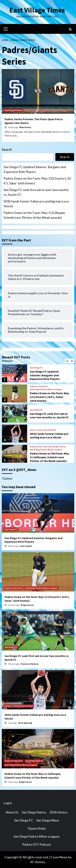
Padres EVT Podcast (37, 844)
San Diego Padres (13, 110)
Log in (8, 803)
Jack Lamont (26, 546)
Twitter (7, 478)
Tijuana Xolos (37, 828)
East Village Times (37, 10)
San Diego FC (36, 368)
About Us (12, 812)
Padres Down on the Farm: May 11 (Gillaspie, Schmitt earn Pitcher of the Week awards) (35, 215)
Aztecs (33, 430)
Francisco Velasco (30, 664)
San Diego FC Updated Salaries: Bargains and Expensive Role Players (35, 169)
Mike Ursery (25, 127)
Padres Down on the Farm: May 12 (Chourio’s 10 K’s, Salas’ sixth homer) (37, 181)
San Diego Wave (48, 820)
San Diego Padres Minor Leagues (46, 389)
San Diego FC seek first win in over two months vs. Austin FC (36, 192)
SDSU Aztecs (59, 812)
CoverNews (59, 857)
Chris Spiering (25, 723)
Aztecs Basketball (47, 430)
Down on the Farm (39, 386)
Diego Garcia (27, 605)
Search (7, 150)
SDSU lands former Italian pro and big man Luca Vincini (36, 204)
